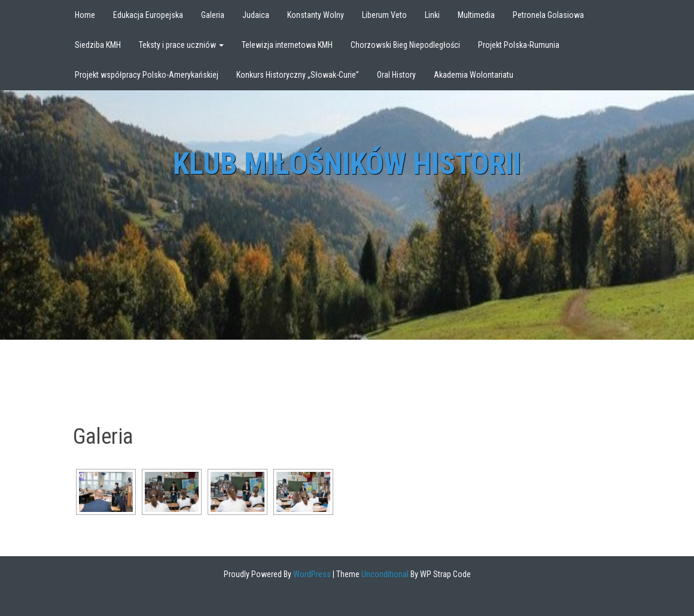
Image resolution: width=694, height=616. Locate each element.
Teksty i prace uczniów (181, 45)
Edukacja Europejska (148, 15)
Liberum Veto (384, 15)
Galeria (213, 15)
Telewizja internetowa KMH (287, 45)
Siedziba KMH (98, 45)
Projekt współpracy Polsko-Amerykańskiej (147, 75)
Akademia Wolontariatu (474, 75)
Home (85, 15)
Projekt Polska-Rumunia (519, 45)
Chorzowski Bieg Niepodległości (405, 45)
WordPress (311, 574)
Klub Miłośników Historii (347, 164)
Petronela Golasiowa (548, 15)
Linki (432, 15)
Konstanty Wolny (316, 15)
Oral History (396, 75)
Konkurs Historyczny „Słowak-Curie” (298, 75)
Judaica (256, 15)
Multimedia (476, 15)
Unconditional (384, 574)
